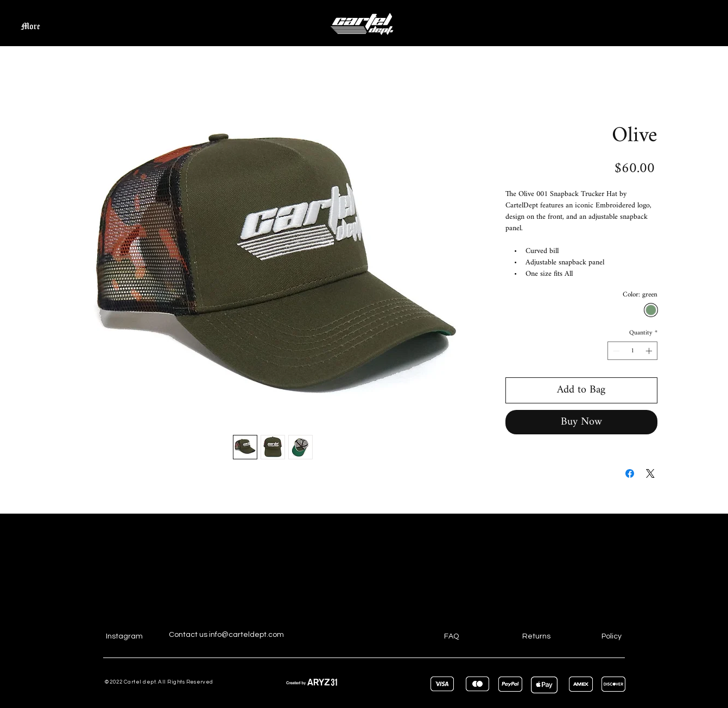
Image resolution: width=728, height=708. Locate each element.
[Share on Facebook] (630, 473)
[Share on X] (650, 473)
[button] (693, 22)
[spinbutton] (632, 351)
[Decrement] (615, 351)
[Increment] (650, 351)
